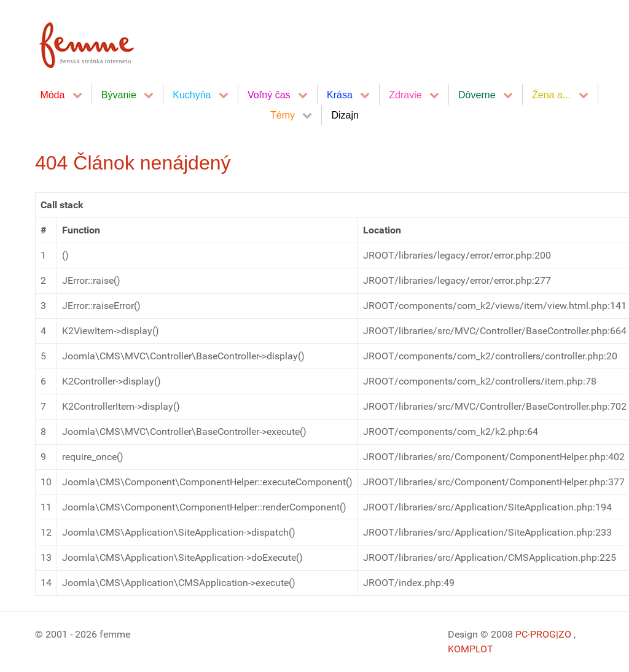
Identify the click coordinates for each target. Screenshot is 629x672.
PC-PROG (536, 634)
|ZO (565, 634)
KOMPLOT (471, 649)
